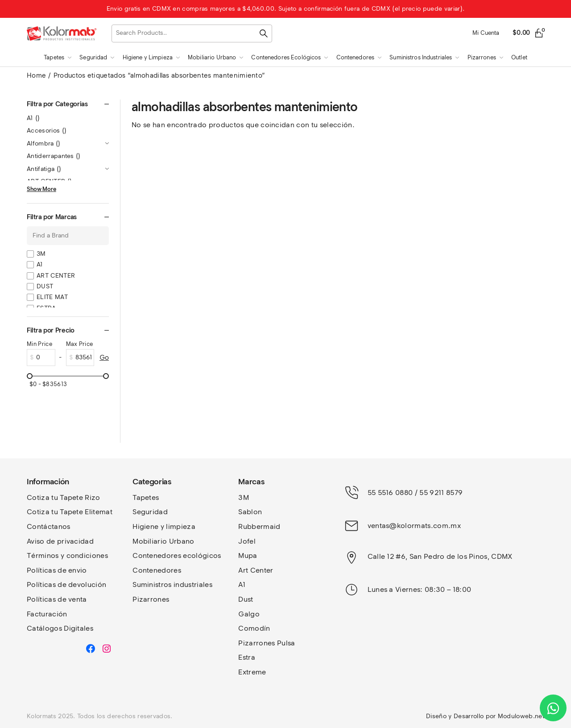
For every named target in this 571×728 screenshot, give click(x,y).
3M (41, 254)
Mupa (248, 555)
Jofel (247, 541)
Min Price (39, 344)
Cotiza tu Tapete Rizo (64, 497)
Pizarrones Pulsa (267, 643)
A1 (33, 118)
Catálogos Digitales (60, 628)
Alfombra (44, 144)
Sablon (250, 512)
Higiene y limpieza (164, 526)
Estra (247, 657)
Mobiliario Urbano (163, 541)
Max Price (80, 344)
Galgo (249, 614)
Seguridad (150, 512)
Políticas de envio (57, 570)
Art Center (256, 570)
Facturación (47, 614)
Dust (246, 599)
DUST (45, 286)
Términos (44, 555)
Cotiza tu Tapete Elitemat (70, 512)
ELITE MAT (52, 297)
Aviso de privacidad (60, 541)
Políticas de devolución (66, 584)
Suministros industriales (172, 584)
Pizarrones (151, 599)
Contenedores (157, 570)
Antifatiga (44, 169)
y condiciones (84, 555)
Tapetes (146, 497)
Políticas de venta (57, 599)
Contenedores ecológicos (177, 555)
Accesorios (47, 131)
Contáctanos (49, 526)
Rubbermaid (259, 526)
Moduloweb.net (521, 716)
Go (104, 358)
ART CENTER (56, 276)
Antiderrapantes (54, 156)
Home (36, 75)
